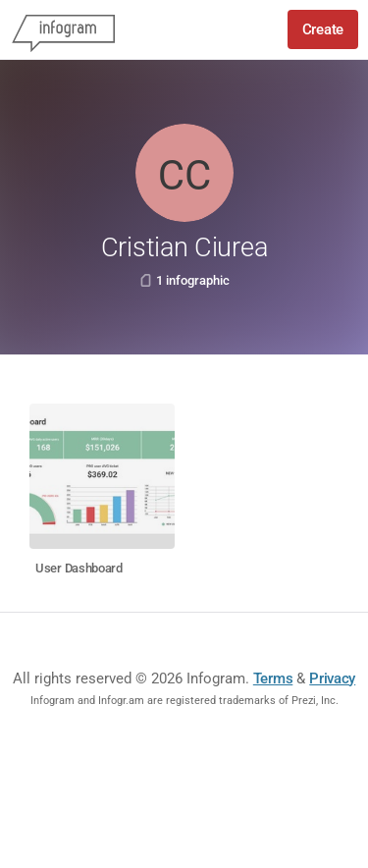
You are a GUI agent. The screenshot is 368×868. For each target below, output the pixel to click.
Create (323, 29)
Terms (273, 678)
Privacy (332, 678)
